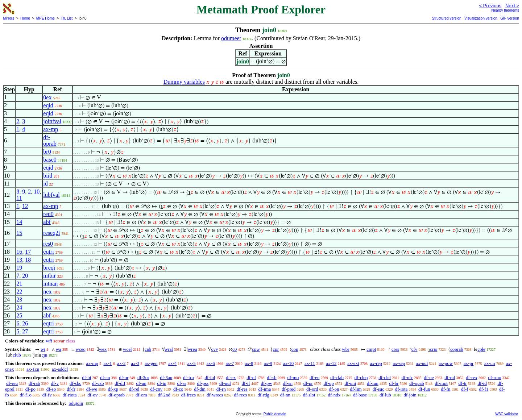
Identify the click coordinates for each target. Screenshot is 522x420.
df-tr (463, 383)
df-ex (231, 377)
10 (37, 192)
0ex (47, 97)
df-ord (312, 389)
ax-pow (446, 363)
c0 (235, 349)
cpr (276, 349)
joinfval (52, 121)
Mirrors (9, 18)
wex (103, 349)
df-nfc (407, 377)
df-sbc (76, 383)
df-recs (240, 395)
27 (25, 331)
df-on (334, 389)
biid (48, 176)
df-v (55, 383)
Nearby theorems (505, 10)
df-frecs (188, 395)
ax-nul (422, 363)
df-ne (429, 377)
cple (481, 349)
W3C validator (507, 414)
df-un (141, 383)
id (45, 184)
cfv (415, 349)
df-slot (309, 395)
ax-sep (399, 363)
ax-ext (353, 363)
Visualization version (481, 18)
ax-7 (230, 363)
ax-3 (135, 363)
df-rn (221, 389)
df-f (465, 389)
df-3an (166, 377)
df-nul (225, 383)
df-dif (120, 383)
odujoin (76, 403)
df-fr (71, 389)
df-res (242, 389)
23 (19, 300)
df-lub (385, 395)
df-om (141, 395)
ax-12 (331, 363)
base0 (50, 160)
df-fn (446, 389)
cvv (214, 349)
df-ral (450, 377)
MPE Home (45, 18)
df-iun (373, 383)
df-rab (34, 383)
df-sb (272, 377)
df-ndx (334, 395)
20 (25, 276)
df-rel (134, 389)
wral (169, 349)
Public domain (275, 414)
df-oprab (50, 140)
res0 (48, 244)
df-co (178, 389)
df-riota (70, 395)
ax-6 (211, 363)
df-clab (337, 377)
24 (19, 307)
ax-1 (108, 363)
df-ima (265, 389)
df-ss (182, 383)
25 (19, 315)
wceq (81, 349)
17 (28, 252)
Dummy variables (184, 82)
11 (19, 198)
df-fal (210, 377)
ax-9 (268, 363)
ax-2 (121, 363)
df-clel (385, 377)
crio (434, 349)
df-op (328, 383)
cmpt (371, 349)
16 (19, 252)
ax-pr (469, 363)
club (17, 355)
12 (25, 206)
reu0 (48, 214)
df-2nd (164, 395)
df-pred (289, 389)
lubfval (51, 195)
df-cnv (156, 389)
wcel (127, 349)
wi (43, 349)
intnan (50, 284)
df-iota (401, 389)
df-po (30, 389)
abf (47, 222)
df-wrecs (215, 395)
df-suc (378, 389)
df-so (51, 389)
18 (28, 260)
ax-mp (51, 129)
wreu (192, 349)
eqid (48, 105)
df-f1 (484, 389)
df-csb (98, 383)
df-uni (350, 383)
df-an (105, 377)
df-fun (424, 389)
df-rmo (494, 377)
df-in (161, 383)
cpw (256, 349)
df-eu (314, 377)
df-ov (92, 395)
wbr (345, 349)
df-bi (86, 377)
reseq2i (51, 233)
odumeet (231, 38)
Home (25, 18)
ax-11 (310, 363)
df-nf (251, 377)
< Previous (490, 6)
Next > (512, 6)
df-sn (288, 383)
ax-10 (289, 363)
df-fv (47, 395)
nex (47, 292)
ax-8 (249, 363)
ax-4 (172, 363)
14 (19, 222)
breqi (49, 268)
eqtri (48, 252)
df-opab (417, 383)
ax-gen (151, 363)
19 (19, 268)
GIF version (510, 18)
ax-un (490, 363)
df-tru (188, 377)
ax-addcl (60, 369)
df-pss (203, 383)
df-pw (266, 383)
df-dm (200, 389)
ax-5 (192, 363)
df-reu (12, 383)
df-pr (308, 383)
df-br (394, 383)
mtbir (49, 276)
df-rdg (264, 395)
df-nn (285, 395)
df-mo (293, 377)
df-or (124, 377)
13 (19, 260)
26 (25, 323)
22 (19, 292)
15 (19, 233)
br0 (47, 152)
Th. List (67, 18)
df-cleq (361, 377)
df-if (246, 383)
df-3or (143, 377)
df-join (410, 395)
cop (295, 349)
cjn (44, 355)
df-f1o (26, 395)
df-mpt (441, 383)
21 (19, 284)
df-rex (472, 377)
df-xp (113, 389)
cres (395, 349)
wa (59, 349)
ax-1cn (33, 369)
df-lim (356, 389)
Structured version (446, 18)
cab (148, 349)
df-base (360, 395)
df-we (92, 389)
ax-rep (376, 363)
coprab (457, 349)
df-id (482, 383)
